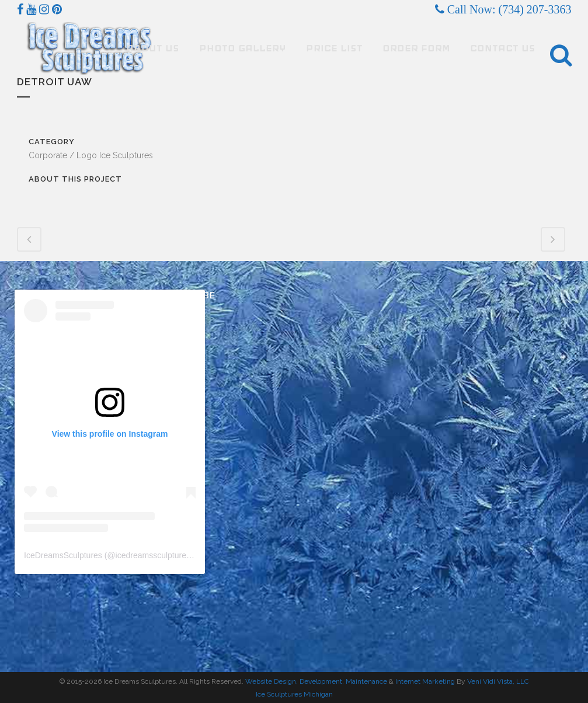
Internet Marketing (424, 681)
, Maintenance (365, 681)
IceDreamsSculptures (63, 555)
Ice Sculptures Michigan (294, 694)
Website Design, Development (294, 681)
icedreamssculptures (153, 555)
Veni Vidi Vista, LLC (498, 681)
